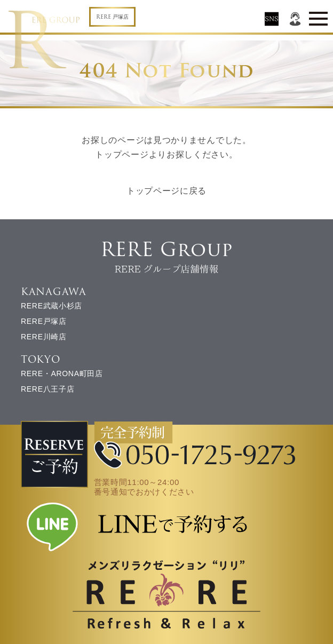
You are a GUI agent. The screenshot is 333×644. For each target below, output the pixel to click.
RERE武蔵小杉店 (51, 306)
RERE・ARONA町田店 (62, 373)
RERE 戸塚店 (112, 17)
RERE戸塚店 (44, 321)
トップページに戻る (166, 191)
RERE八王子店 (48, 389)
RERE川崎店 (44, 337)
